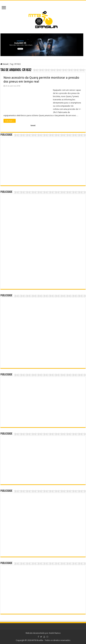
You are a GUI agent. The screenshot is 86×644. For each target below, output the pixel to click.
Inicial (4, 64)
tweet (33, 125)
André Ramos (55, 633)
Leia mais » (10, 121)
